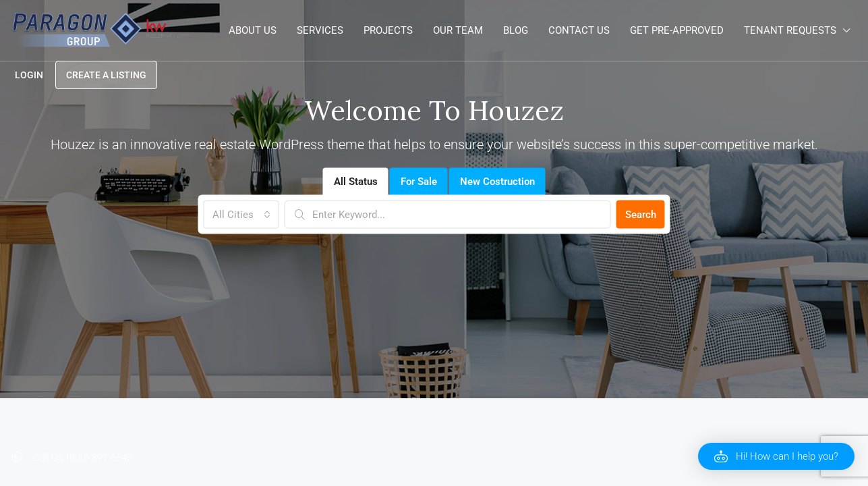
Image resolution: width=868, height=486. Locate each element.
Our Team (458, 30)
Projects (388, 30)
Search (641, 215)
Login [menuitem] (29, 75)
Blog (516, 30)
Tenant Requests (790, 30)
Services (320, 30)
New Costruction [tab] (497, 182)
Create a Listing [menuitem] (106, 75)
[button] (776, 456)
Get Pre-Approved (677, 30)
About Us (253, 30)
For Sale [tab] (419, 182)
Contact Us (579, 30)
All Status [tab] (356, 182)
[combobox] (241, 215)
